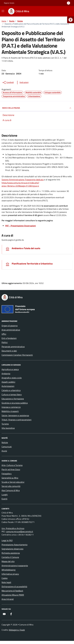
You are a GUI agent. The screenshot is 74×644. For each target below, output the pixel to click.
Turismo (5, 424)
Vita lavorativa (8, 428)
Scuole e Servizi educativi (13, 482)
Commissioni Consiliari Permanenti (17, 355)
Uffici (4, 334)
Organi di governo (10, 326)
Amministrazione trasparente (15, 566)
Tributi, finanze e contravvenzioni (17, 420)
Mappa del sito (8, 561)
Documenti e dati (9, 351)
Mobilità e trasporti (10, 411)
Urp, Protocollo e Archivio (13, 528)
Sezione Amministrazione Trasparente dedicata (23, 180)
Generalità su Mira (10, 478)
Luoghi (5, 495)
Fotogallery (7, 474)
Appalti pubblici (8, 382)
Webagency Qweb (17, 630)
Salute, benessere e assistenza (15, 415)
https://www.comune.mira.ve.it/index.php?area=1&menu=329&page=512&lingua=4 (20, 184)
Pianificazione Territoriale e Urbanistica (32, 264)
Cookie (5, 578)
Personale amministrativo (13, 347)
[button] (71, 20)
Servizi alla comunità (11, 486)
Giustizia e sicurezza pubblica (15, 403)
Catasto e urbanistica (11, 390)
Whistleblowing (8, 570)
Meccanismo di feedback (12, 591)
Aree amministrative (11, 330)
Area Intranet (8, 599)
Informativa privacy (10, 574)
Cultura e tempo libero (12, 394)
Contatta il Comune (10, 557)
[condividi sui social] (8, 83)
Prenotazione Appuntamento (14, 545)
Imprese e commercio (11, 407)
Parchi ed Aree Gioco (11, 469)
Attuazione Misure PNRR (13, 595)
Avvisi (4, 451)
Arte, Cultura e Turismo (12, 465)
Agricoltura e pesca (10, 369)
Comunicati (7, 447)
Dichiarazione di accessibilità (14, 587)
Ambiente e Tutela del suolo (26, 248)
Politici (5, 342)
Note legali (6, 582)
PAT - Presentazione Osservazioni (21, 226)
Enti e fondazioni (9, 338)
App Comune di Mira (11, 490)
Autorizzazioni (8, 386)
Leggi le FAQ (7, 540)
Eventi (4, 499)
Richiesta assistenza (11, 553)
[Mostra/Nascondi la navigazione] (3, 11)
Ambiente (6, 374)
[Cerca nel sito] (67, 11)
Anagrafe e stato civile (12, 378)
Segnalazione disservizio (12, 549)
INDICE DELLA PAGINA (37, 108)
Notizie (5, 442)
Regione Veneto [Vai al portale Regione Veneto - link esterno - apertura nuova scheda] (9, 3)
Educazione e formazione (13, 399)
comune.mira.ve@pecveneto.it (20, 531)
